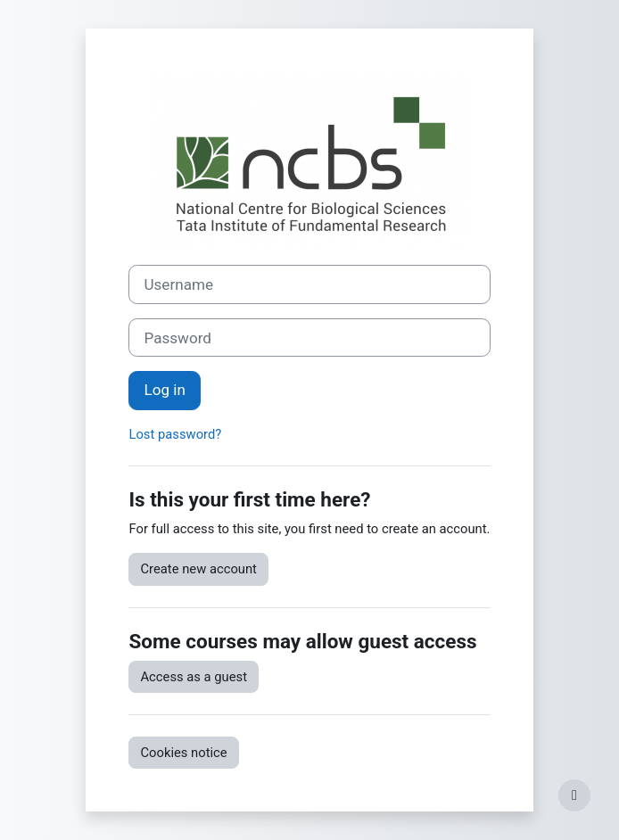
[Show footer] (574, 795)
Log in (164, 390)
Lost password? (175, 434)
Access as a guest (194, 677)
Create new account (198, 569)
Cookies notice (183, 753)
